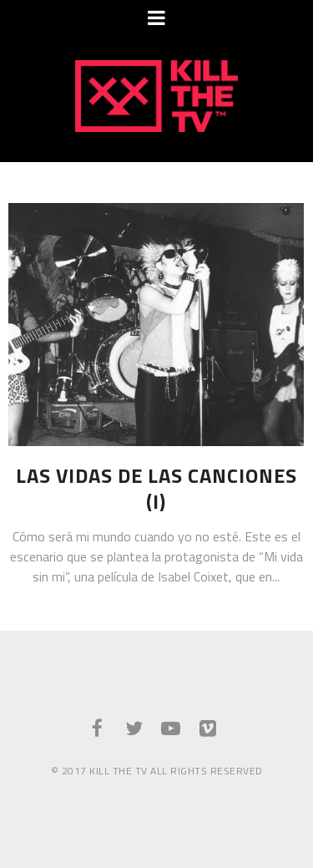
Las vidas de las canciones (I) (156, 489)
